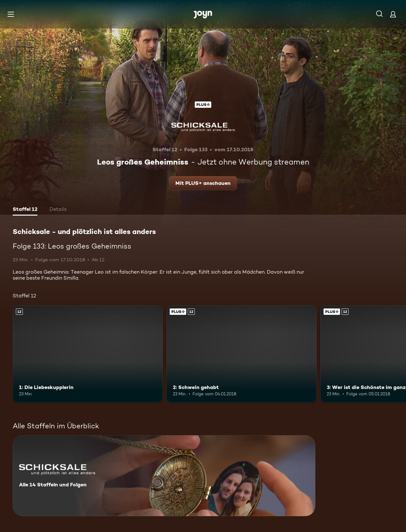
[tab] (25, 210)
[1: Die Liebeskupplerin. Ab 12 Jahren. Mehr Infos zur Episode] (88, 354)
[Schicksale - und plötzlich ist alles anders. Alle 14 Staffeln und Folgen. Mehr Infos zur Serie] (164, 476)
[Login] (393, 14)
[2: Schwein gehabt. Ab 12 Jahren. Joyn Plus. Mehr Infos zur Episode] (242, 354)
